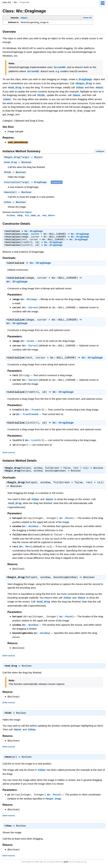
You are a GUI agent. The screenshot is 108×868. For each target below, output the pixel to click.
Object (24, 18)
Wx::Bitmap (29, 301)
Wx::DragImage (35, 231)
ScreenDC (60, 67)
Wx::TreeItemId (27, 415)
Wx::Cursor (30, 309)
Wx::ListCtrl (35, 441)
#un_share (48, 215)
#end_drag (15, 87)
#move (99, 87)
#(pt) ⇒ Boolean (18, 192)
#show (80, 87)
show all (87, 18)
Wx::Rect (26, 549)
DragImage (85, 79)
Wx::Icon (27, 342)
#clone (11, 215)
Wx (15, 2)
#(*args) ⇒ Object (24, 156)
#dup (20, 215)
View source (9, 453)
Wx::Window (30, 529)
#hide (41, 94)
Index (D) (7, 2)
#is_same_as (32, 215)
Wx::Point (66, 521)
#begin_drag (84, 83)
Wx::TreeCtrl (35, 410)
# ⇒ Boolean (18, 161)
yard (66, 863)
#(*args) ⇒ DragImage (27, 182)
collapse (100, 150)
